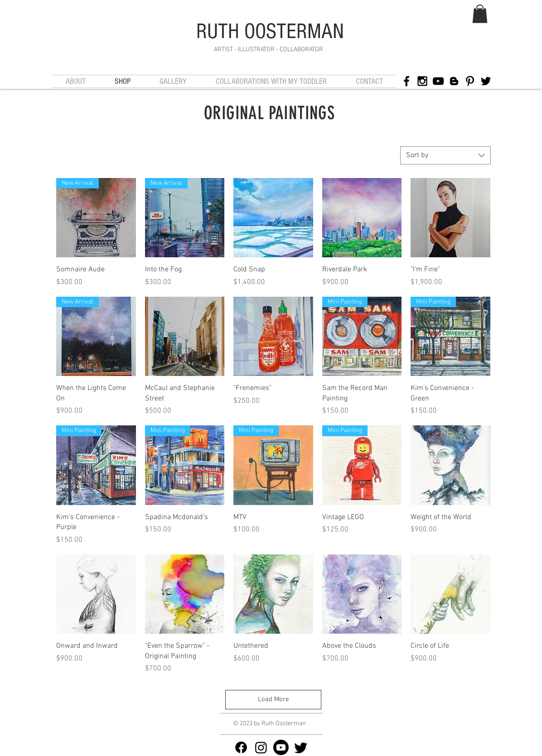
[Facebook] (241, 747)
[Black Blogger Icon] (454, 81)
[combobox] (445, 155)
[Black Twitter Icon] (486, 81)
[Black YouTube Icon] (438, 81)
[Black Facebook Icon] (406, 81)
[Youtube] (281, 747)
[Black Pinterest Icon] (470, 81)
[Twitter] (301, 747)
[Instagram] (261, 747)
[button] (480, 14)
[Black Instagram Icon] (422, 81)
